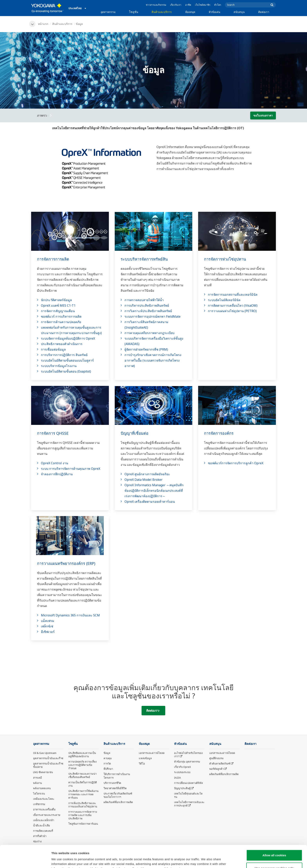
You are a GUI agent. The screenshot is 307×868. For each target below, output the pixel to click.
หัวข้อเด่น (214, 12)
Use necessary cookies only (274, 847)
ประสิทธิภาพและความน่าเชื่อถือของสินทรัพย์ (82, 775)
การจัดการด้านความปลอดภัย (61, 322)
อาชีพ (188, 5)
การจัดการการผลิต (53, 259)
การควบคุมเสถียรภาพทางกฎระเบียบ (149, 333)
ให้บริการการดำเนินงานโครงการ (117, 776)
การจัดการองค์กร (219, 433)
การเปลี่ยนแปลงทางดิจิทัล (188, 783)
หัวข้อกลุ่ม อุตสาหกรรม (187, 762)
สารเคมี (37, 778)
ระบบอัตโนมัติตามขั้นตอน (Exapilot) (66, 371)
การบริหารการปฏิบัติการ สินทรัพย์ (64, 355)
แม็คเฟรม (48, 621)
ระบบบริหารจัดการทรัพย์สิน (144, 259)
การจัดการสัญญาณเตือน (58, 311)
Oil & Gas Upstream (45, 753)
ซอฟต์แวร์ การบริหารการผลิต (61, 316)
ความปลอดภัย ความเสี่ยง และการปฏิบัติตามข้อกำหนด (82, 765)
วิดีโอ (142, 763)
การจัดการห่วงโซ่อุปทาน (225, 259)
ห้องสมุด (190, 12)
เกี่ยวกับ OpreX (182, 767)
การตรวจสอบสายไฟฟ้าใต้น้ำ (144, 300)
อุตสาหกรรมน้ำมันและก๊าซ (48, 758)
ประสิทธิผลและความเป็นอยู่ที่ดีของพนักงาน (82, 755)
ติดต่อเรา (264, 12)
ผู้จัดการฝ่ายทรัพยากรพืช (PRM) (146, 349)
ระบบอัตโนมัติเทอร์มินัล (224, 300)
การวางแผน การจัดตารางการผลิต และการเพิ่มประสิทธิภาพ (83, 815)
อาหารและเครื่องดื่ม (44, 809)
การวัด (107, 763)
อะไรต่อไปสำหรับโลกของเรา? (188, 755)
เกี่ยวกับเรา (176, 5)
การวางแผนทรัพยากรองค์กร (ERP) (66, 563)
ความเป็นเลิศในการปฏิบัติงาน (83, 784)
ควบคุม (108, 758)
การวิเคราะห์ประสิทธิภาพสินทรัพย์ (148, 311)
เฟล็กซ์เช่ (47, 626)
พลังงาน (37, 783)
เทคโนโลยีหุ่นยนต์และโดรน (188, 795)
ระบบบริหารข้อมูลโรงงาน (59, 366)
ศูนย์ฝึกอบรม (216, 758)
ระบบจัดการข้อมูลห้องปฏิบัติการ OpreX (68, 338)
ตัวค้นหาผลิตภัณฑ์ (220, 763)
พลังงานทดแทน (42, 788)
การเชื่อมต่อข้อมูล (53, 349)
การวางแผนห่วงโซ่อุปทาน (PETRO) (232, 311)
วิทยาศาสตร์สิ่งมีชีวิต (115, 788)
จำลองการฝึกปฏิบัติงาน (57, 474)
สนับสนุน (239, 12)
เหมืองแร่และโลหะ (44, 799)
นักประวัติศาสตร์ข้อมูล (56, 300)
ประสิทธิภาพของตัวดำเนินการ (62, 344)
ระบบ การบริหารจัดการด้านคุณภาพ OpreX (71, 469)
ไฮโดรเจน (39, 793)
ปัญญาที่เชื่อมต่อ (135, 433)
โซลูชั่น (134, 12)
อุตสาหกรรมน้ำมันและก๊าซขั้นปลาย (48, 765)
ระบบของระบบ (182, 772)
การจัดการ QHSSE (53, 433)
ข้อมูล (107, 753)
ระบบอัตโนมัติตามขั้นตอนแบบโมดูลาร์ (67, 360)
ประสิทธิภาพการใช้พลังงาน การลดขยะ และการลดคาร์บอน (83, 794)
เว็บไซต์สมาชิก (203, 5)
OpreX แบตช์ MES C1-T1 (58, 305)
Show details (205, 860)
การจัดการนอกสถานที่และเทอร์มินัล (233, 294)
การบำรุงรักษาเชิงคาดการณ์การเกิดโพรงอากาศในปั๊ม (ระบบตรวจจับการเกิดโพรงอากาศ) (153, 360)
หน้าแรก (43, 24)
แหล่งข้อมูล (145, 758)
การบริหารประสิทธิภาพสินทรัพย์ (147, 305)
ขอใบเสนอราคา (263, 115)
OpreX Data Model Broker (144, 480)
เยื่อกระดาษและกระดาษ (47, 815)
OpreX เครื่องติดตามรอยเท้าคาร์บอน (150, 502)
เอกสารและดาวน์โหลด (152, 753)
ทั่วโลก (218, 5)
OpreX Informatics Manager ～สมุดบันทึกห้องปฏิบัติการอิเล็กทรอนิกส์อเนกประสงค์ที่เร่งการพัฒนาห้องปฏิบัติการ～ (154, 491)
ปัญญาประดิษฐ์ (182, 788)
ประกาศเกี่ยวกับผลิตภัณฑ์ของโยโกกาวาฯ (118, 795)
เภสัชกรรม (39, 804)
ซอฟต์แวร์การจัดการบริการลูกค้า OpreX (236, 463)
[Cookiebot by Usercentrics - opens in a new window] (25, 860)
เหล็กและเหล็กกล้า (44, 820)
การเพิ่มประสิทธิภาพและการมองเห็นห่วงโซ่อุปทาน (83, 805)
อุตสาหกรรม (108, 12)
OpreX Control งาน (55, 463)
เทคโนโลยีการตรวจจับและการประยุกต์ (189, 804)
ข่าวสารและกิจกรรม (156, 5)
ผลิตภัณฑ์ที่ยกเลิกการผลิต (118, 802)
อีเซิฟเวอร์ (48, 632)
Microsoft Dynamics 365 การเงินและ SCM (70, 615)
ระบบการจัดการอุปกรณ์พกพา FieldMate (153, 316)
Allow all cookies (274, 834)
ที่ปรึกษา (108, 769)
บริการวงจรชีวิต (112, 783)
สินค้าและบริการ (162, 12)
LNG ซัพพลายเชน (43, 772)
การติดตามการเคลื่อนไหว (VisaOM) (233, 305)
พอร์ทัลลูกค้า (216, 769)
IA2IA (177, 778)
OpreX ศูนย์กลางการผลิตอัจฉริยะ (147, 474)
